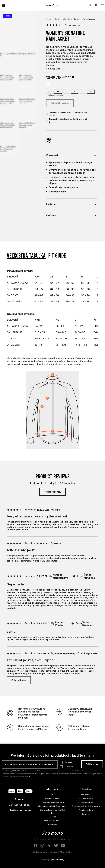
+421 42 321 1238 (19, 805)
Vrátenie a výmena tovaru (52, 802)
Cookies (52, 817)
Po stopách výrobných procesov (86, 806)
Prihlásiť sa (52, 825)
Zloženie (71, 215)
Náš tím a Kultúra (86, 799)
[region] (52, 288)
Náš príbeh (86, 795)
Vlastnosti (71, 155)
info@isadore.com (19, 810)
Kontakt (86, 814)
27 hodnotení (75, 25)
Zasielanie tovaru (52, 799)
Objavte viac (53, 69)
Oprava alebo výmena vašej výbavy (52, 812)
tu (29, 776)
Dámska (69, 766)
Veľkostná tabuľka (56, 95)
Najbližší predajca (52, 821)
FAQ (52, 795)
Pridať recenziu (53, 492)
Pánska (68, 762)
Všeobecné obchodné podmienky (52, 806)
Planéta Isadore (86, 810)
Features (71, 204)
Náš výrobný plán (86, 802)
